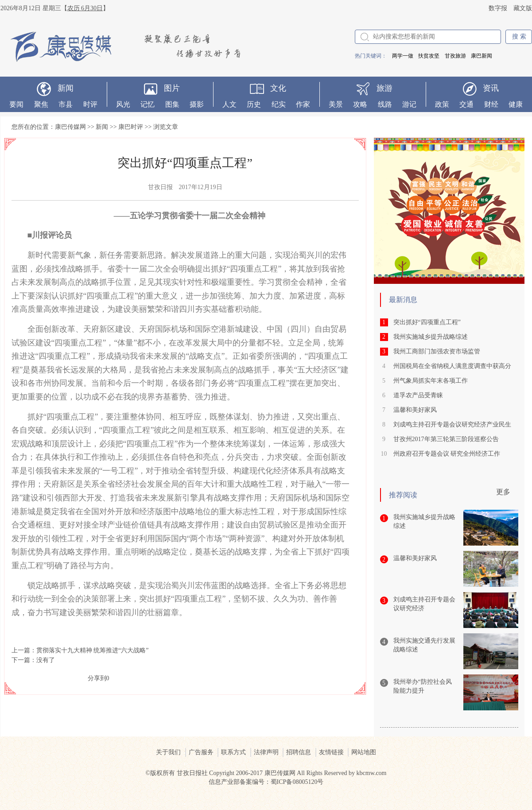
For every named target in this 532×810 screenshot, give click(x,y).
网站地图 (364, 752)
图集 (172, 104)
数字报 (498, 8)
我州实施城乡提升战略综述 (431, 337)
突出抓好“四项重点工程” (427, 322)
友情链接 (331, 752)
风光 (123, 104)
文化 (278, 88)
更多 (503, 492)
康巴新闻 (482, 56)
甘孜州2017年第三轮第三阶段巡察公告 (446, 439)
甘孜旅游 (455, 56)
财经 (491, 104)
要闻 (16, 104)
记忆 (148, 104)
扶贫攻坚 (429, 56)
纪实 (279, 104)
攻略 (360, 104)
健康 (516, 104)
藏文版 (523, 8)
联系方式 (233, 752)
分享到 (97, 678)
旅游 (384, 88)
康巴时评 (131, 127)
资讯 (491, 88)
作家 (303, 104)
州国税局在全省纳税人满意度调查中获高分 (452, 366)
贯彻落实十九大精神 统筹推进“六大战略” (93, 650)
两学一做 (403, 56)
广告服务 (201, 752)
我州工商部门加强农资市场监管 (437, 351)
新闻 (66, 88)
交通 (466, 104)
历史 (254, 104)
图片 (172, 88)
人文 (229, 104)
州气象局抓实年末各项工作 (431, 381)
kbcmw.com (372, 773)
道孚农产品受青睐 (418, 395)
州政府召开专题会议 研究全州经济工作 (447, 454)
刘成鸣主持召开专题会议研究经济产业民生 (452, 424)
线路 (385, 104)
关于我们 (168, 752)
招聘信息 (299, 752)
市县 (66, 104)
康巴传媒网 (70, 127)
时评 (90, 104)
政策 (442, 104)
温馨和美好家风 (415, 410)
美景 (336, 104)
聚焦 (41, 104)
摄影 (197, 104)
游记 (409, 104)
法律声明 (266, 752)
